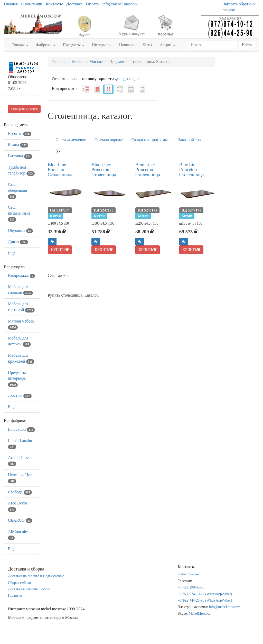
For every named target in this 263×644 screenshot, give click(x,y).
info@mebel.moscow (120, 4)
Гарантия (15, 596)
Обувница (20, 230)
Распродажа (21, 275)
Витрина (20, 156)
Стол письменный (19, 213)
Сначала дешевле (71, 140)
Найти (247, 45)
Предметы (74, 45)
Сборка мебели (20, 583)
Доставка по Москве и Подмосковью (36, 576)
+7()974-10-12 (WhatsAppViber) (205, 594)
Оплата (92, 4)
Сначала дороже (109, 140)
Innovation (21, 429)
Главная (11, 4)
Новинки (127, 45)
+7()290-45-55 (191, 587)
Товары (20, 45)
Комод (18, 145)
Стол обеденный (18, 190)
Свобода (20, 492)
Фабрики (46, 45)
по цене (131, 79)
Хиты (147, 45)
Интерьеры (102, 45)
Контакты (54, 4)
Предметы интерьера (17, 378)
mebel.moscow (189, 574)
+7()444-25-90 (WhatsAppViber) (205, 600)
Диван (18, 242)
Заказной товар (191, 140)
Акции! (167, 45)
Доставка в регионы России (29, 589)
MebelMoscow (200, 614)
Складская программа (151, 140)
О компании (32, 4)
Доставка (74, 4)
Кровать (20, 134)
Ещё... (13, 253)
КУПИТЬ (60, 250)
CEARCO (20, 520)
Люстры (20, 395)
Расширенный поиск (24, 109)
